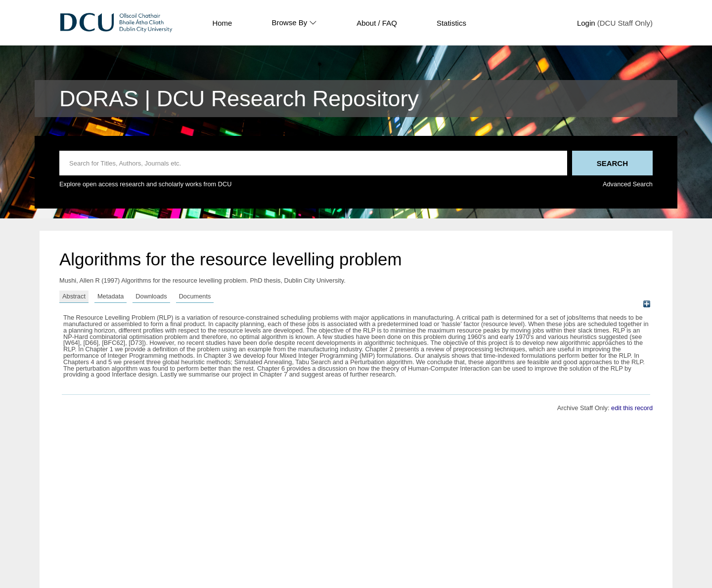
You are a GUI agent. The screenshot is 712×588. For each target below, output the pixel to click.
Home (222, 23)
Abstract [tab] (74, 296)
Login (586, 23)
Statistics (451, 23)
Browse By (294, 23)
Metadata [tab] (111, 296)
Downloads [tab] (151, 296)
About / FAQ (377, 23)
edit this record (632, 408)
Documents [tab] (195, 296)
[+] (646, 304)
